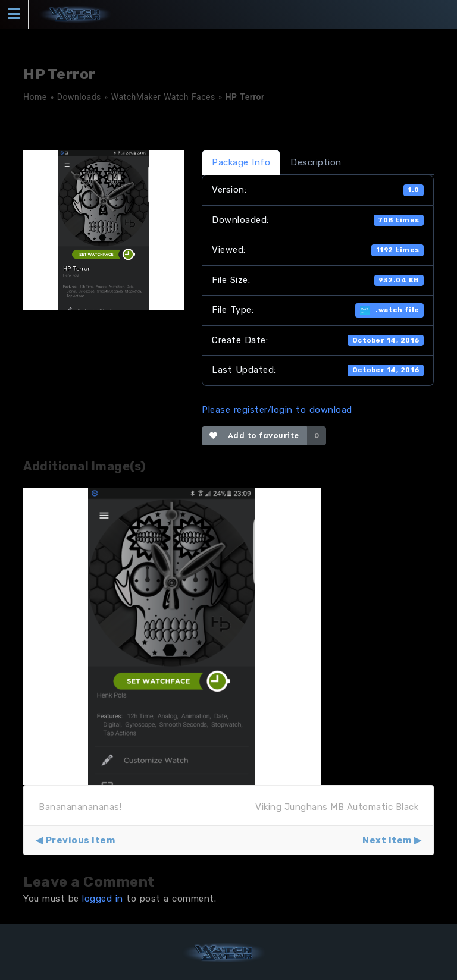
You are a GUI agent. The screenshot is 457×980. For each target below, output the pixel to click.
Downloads (79, 97)
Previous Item (81, 840)
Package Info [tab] (241, 162)
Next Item (387, 840)
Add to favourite (254, 436)
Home (35, 97)
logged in (103, 899)
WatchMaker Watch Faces (163, 97)
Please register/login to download (277, 410)
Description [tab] (316, 162)
